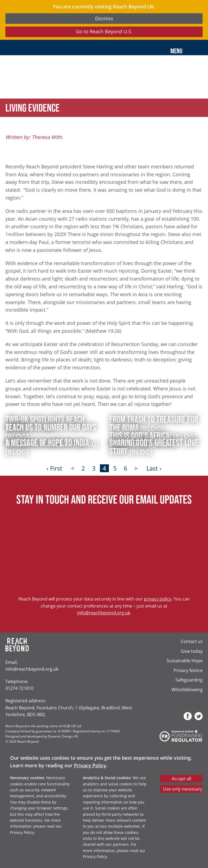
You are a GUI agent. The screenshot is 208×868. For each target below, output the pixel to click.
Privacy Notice (188, 670)
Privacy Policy (90, 765)
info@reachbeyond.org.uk (104, 613)
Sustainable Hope (185, 660)
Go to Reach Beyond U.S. (104, 31)
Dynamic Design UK (63, 736)
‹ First (54, 468)
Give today (192, 651)
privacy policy (158, 599)
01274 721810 (19, 688)
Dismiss (104, 18)
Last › (154, 468)
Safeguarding (189, 680)
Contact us (192, 641)
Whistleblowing (187, 689)
